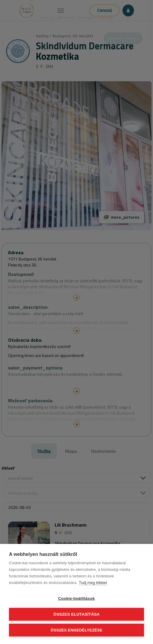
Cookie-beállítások (77, 598)
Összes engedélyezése (76, 630)
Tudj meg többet (93, 583)
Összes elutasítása (76, 614)
